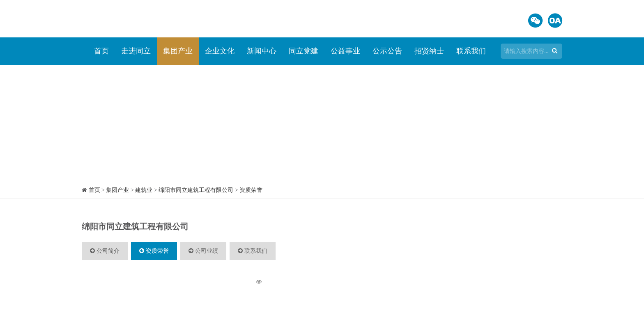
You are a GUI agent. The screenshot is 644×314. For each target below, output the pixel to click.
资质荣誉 (251, 190)
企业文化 (220, 51)
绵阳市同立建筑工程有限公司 (196, 190)
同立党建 (304, 51)
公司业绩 (203, 251)
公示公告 (387, 51)
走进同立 (136, 51)
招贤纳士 (429, 51)
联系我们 (471, 51)
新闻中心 (262, 51)
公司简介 (105, 251)
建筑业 (144, 190)
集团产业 (178, 51)
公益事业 (345, 51)
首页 (101, 51)
